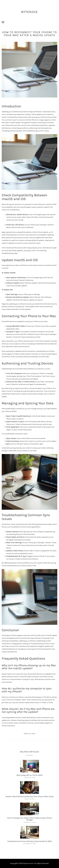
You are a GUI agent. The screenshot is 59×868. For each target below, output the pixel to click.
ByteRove (30, 12)
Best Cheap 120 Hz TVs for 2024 (29, 775)
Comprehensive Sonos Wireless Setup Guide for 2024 (30, 841)
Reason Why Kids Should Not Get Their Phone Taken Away (29, 796)
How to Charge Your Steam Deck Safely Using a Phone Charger (29, 819)
